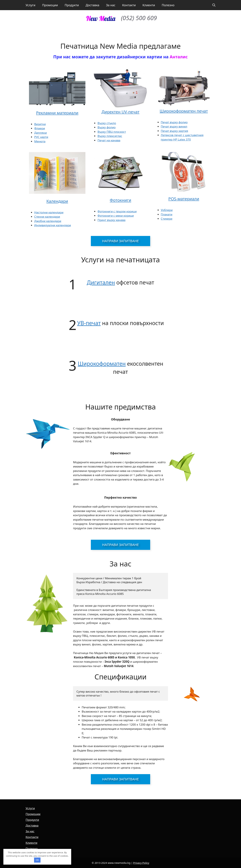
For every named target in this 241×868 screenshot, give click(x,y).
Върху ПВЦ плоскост (112, 132)
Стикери (167, 219)
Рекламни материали (57, 113)
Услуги (31, 5)
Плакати (167, 214)
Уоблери (167, 210)
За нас (111, 5)
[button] (214, 5)
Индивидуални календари (53, 225)
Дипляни (41, 133)
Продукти (72, 5)
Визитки (40, 124)
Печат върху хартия (174, 131)
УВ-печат (89, 323)
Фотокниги (121, 200)
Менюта (40, 141)
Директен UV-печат (120, 112)
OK (37, 860)
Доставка (92, 5)
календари (54, 221)
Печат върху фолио (174, 122)
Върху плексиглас (110, 136)
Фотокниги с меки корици (116, 216)
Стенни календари (47, 217)
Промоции (50, 5)
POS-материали (184, 199)
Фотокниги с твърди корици (117, 211)
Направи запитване (120, 241)
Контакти (129, 5)
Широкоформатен (102, 364)
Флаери (40, 128)
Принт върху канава (111, 220)
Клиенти (149, 5)
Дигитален (101, 282)
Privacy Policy (141, 863)
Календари (57, 201)
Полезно (168, 5)
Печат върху (170, 126)
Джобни (40, 221)
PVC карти (41, 137)
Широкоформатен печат (184, 111)
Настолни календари (49, 212)
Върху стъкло (107, 123)
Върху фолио (107, 127)
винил (183, 126)
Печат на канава (109, 140)
